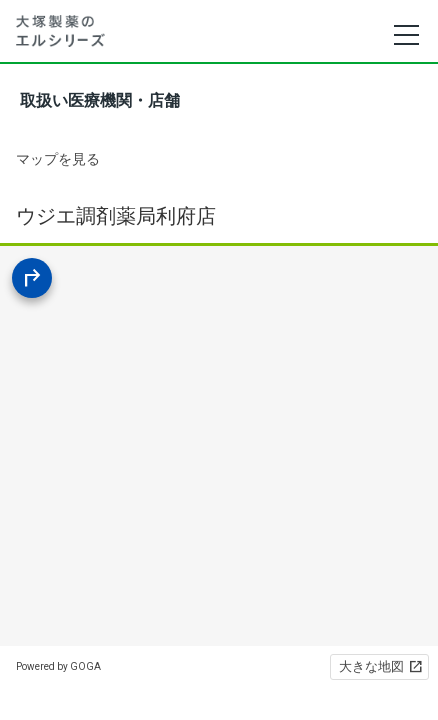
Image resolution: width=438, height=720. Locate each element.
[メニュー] (405, 35)
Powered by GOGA (58, 666)
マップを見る (58, 159)
